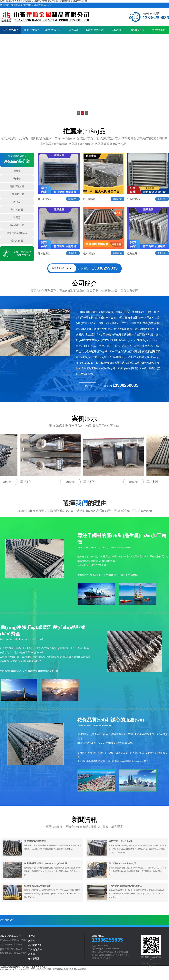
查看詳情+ (73, 199)
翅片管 (17, 171)
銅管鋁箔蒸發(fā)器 (17, 233)
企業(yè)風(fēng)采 (95, 30)
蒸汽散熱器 (17, 241)
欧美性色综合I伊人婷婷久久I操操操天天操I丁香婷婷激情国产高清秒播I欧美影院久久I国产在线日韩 (43, 1)
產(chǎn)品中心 (53, 30)
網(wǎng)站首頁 (10, 30)
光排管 (17, 179)
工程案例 (116, 30)
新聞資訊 (74, 30)
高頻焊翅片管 (17, 186)
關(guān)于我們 (32, 30)
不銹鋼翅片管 (17, 194)
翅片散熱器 (17, 210)
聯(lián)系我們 (159, 30)
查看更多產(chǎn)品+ (62, 268)
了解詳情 (87, 386)
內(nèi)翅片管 (17, 225)
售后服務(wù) (137, 30)
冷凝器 (17, 217)
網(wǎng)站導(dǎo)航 (10, 936)
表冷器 (17, 202)
